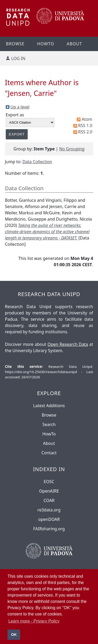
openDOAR (49, 519)
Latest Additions (49, 406)
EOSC (49, 482)
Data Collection (37, 162)
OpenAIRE (49, 491)
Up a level (20, 107)
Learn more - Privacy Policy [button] (34, 621)
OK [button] (14, 635)
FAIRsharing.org (49, 529)
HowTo (49, 434)
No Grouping (72, 149)
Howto (46, 44)
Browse (49, 415)
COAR (49, 500)
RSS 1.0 (85, 125)
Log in (18, 58)
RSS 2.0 (85, 132)
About (74, 44)
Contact (49, 453)
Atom (87, 119)
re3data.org (49, 510)
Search (49, 424)
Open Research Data (68, 344)
